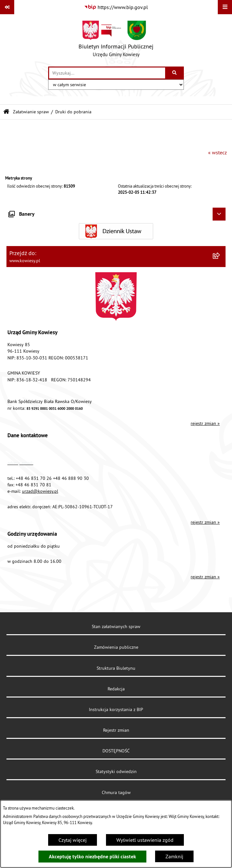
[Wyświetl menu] (225, 7)
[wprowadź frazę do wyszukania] (107, 73)
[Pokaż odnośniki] (7, 7)
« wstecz (217, 152)
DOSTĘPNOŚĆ (116, 751)
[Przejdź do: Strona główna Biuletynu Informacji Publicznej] (6, 112)
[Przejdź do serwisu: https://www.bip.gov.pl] (116, 7)
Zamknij (174, 856)
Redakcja (116, 689)
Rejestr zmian (116, 730)
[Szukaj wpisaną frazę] (175, 73)
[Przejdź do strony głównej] (116, 40)
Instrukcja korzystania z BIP (116, 709)
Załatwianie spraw (31, 112)
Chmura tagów (116, 792)
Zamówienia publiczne (116, 647)
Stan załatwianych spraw (116, 626)
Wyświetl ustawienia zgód (145, 840)
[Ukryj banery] (219, 214)
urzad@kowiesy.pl (40, 491)
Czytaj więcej (73, 840)
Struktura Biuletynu (116, 668)
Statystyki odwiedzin (116, 771)
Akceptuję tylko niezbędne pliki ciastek (92, 857)
